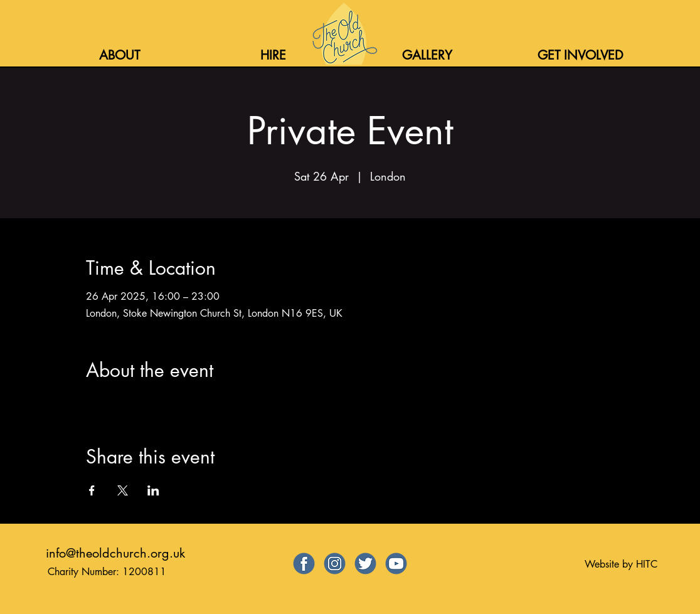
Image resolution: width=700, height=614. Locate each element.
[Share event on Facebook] (92, 490)
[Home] (343, 34)
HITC (647, 564)
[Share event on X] (123, 490)
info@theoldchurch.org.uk (115, 553)
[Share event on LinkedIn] (153, 490)
